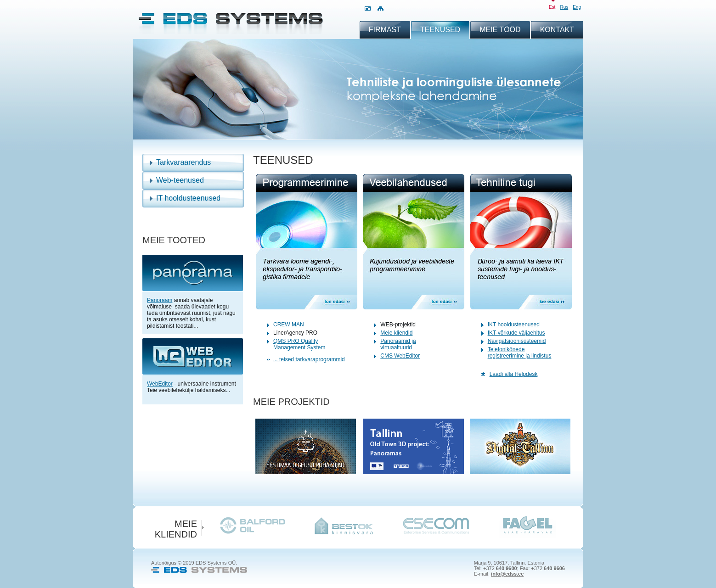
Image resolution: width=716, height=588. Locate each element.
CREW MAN (289, 325)
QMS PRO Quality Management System (299, 344)
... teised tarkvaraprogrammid (309, 359)
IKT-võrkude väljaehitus (516, 333)
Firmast (385, 30)
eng (577, 7)
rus (564, 7)
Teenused (440, 30)
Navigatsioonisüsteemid (517, 341)
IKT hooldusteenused (514, 325)
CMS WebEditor (400, 356)
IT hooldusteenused (188, 198)
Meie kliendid (396, 333)
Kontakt (557, 30)
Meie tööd (500, 30)
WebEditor (160, 384)
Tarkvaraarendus (183, 162)
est (552, 7)
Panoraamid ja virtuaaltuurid (398, 344)
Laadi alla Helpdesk (514, 374)
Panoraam (160, 300)
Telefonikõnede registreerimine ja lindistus (520, 353)
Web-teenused (180, 180)
